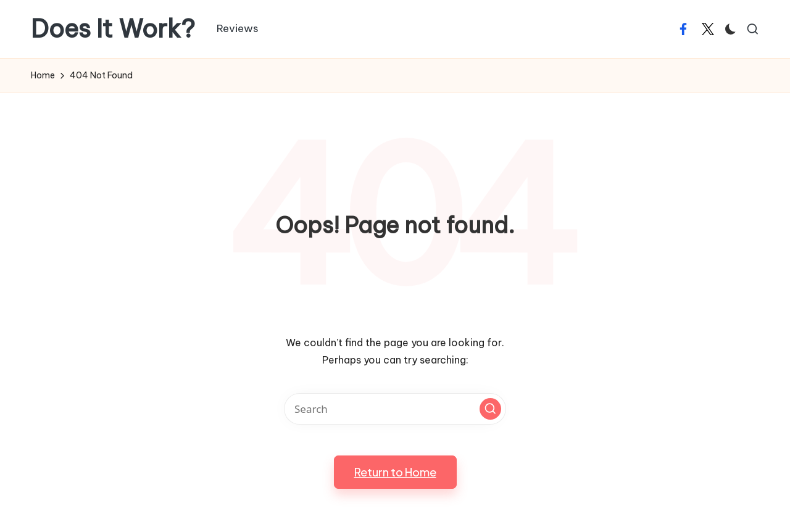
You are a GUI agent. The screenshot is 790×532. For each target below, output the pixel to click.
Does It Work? (113, 29)
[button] (490, 409)
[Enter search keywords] (395, 409)
